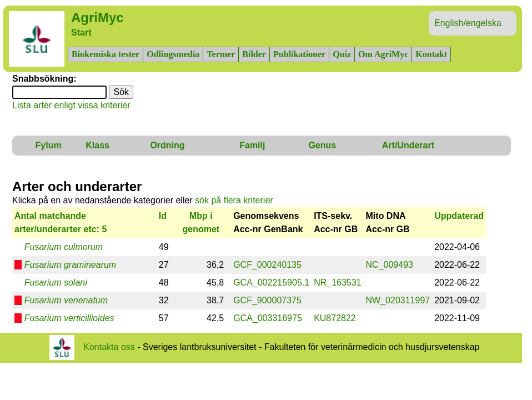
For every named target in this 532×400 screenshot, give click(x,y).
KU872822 (335, 318)
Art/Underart (408, 145)
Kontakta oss (109, 346)
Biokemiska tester (106, 54)
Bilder (254, 54)
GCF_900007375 (267, 300)
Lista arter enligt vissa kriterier (71, 105)
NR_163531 (337, 282)
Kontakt (431, 54)
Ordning (167, 145)
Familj (252, 145)
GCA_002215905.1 (271, 282)
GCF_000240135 (267, 265)
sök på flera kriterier (234, 200)
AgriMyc (97, 17)
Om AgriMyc (383, 54)
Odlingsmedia (173, 54)
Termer (221, 54)
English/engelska (468, 23)
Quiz (342, 54)
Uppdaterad (459, 216)
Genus (322, 145)
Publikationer (299, 54)
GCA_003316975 (268, 318)
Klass (97, 145)
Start (81, 32)
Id (163, 216)
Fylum (49, 145)
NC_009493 (390, 265)
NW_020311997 (398, 300)
